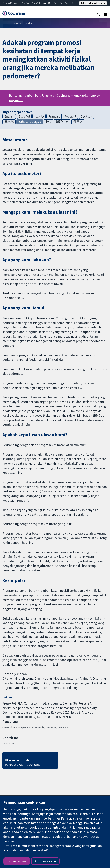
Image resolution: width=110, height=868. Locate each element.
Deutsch (86, 116)
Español (36, 3)
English (25, 3)
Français (57, 3)
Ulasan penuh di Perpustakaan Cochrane (23, 762)
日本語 (9, 122)
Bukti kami (29, 23)
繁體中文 (62, 122)
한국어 (78, 122)
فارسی (47, 3)
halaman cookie (35, 850)
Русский (69, 3)
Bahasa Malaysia (10, 3)
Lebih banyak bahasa (93, 3)
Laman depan (10, 23)
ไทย (48, 122)
